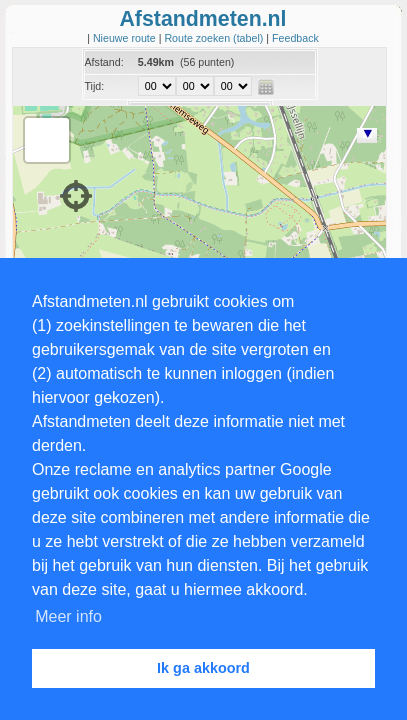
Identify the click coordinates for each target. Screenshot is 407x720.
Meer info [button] (68, 616)
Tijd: (95, 86)
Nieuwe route (126, 38)
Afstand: (104, 62)
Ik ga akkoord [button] (203, 668)
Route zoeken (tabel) (215, 38)
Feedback (295, 38)
